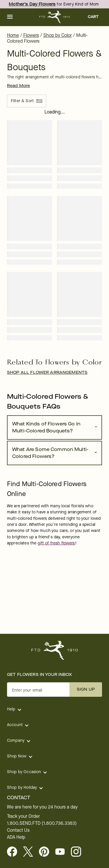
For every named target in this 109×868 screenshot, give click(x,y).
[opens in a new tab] (62, 852)
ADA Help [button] (16, 837)
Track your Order (23, 816)
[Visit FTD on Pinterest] (46, 852)
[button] (10, 17)
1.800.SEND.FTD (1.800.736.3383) (42, 823)
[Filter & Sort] (27, 101)
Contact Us (18, 830)
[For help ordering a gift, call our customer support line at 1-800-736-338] (54, 17)
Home (13, 35)
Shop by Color (58, 35)
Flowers (31, 35)
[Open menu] (10, 17)
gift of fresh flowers (56, 543)
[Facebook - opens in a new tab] (14, 852)
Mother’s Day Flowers (32, 4)
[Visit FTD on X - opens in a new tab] (30, 852)
